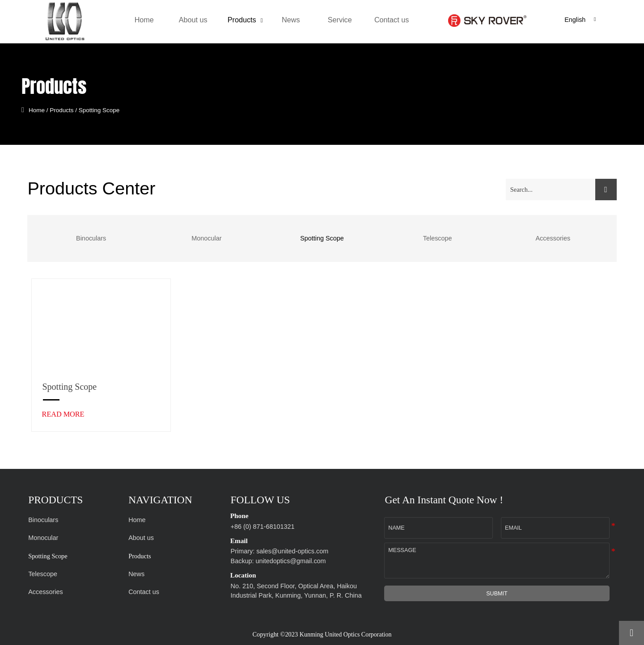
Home (41, 110)
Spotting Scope (104, 110)
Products (66, 110)
